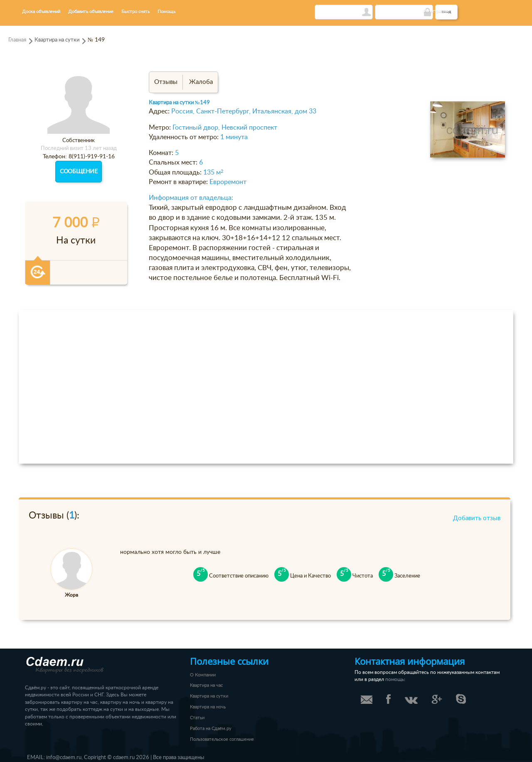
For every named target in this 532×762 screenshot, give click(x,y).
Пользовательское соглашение (222, 739)
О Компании (203, 675)
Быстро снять (135, 12)
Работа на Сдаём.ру (211, 729)
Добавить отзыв (477, 518)
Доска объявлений (41, 12)
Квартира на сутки (57, 40)
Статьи (197, 718)
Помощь (166, 12)
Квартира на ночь (208, 707)
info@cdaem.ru (64, 757)
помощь (395, 680)
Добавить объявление (91, 12)
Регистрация (436, 11)
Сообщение (79, 172)
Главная (17, 40)
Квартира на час (206, 685)
